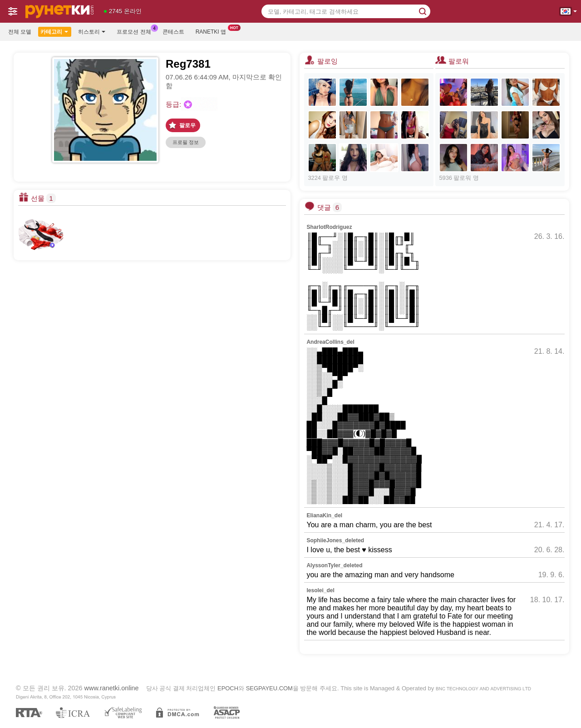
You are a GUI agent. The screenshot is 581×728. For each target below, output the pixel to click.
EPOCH (228, 688)
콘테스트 (173, 32)
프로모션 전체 (136, 31)
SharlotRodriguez (329, 227)
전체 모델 (20, 32)
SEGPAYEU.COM (269, 688)
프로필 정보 (186, 142)
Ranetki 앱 (213, 31)
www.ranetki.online (112, 688)
